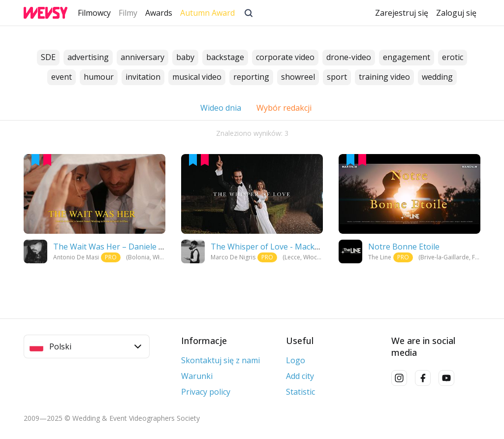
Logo (296, 360)
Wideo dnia (221, 108)
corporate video (285, 58)
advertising (88, 58)
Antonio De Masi (76, 257)
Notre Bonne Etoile (404, 247)
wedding (437, 77)
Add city (300, 376)
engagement (407, 58)
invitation (143, 77)
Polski (86, 346)
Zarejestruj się (402, 13)
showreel (298, 77)
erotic (453, 58)
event (62, 77)
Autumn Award (207, 13)
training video (384, 77)
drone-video (349, 58)
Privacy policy (206, 392)
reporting (251, 77)
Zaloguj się (456, 13)
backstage (225, 58)
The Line (380, 257)
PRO (111, 257)
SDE (48, 58)
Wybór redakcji (284, 108)
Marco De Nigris (233, 257)
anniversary (142, 58)
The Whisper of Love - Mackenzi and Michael (293, 247)
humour (99, 77)
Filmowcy (94, 13)
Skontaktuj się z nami (220, 360)
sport (337, 77)
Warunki (197, 376)
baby (185, 58)
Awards (159, 13)
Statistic (300, 392)
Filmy (128, 13)
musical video (197, 77)
